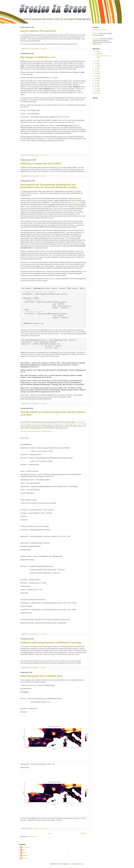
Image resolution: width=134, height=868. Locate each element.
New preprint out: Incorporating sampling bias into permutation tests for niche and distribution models (49, 186)
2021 (96, 66)
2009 (96, 93)
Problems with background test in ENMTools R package (51, 643)
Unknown (25, 855)
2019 (96, 71)
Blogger (82, 864)
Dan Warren (26, 847)
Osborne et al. (76, 202)
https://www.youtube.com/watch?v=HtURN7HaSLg (36, 431)
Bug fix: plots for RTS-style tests (38, 31)
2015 (96, 81)
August (98, 54)
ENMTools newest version (100, 30)
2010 (96, 91)
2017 (96, 76)
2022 (96, 64)
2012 (96, 86)
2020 (96, 69)
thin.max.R (96, 39)
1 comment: (43, 667)
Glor (24, 850)
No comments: (43, 49)
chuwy (70, 864)
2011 (96, 88)
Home (50, 834)
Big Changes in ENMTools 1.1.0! (38, 57)
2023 (96, 61)
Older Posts (83, 834)
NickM (24, 853)
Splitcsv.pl (95, 33)
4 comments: (43, 176)
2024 (96, 52)
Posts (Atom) (32, 837)
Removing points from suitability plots (41, 676)
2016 (96, 78)
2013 (96, 83)
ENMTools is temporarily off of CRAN (41, 164)
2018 (96, 73)
